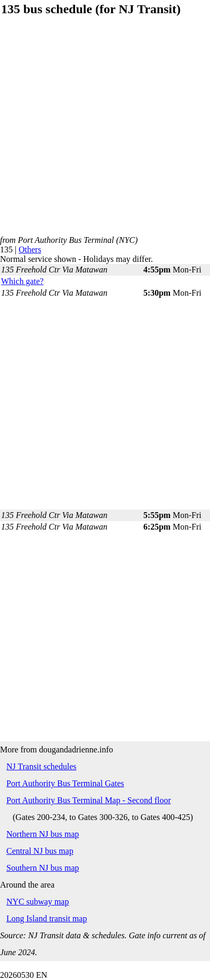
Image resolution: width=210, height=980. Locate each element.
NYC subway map (38, 902)
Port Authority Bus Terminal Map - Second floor (89, 800)
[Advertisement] (104, 131)
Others (30, 249)
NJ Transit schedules (41, 766)
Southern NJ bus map (43, 868)
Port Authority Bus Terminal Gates (65, 783)
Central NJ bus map (40, 851)
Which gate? (22, 281)
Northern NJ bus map (43, 834)
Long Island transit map (47, 918)
